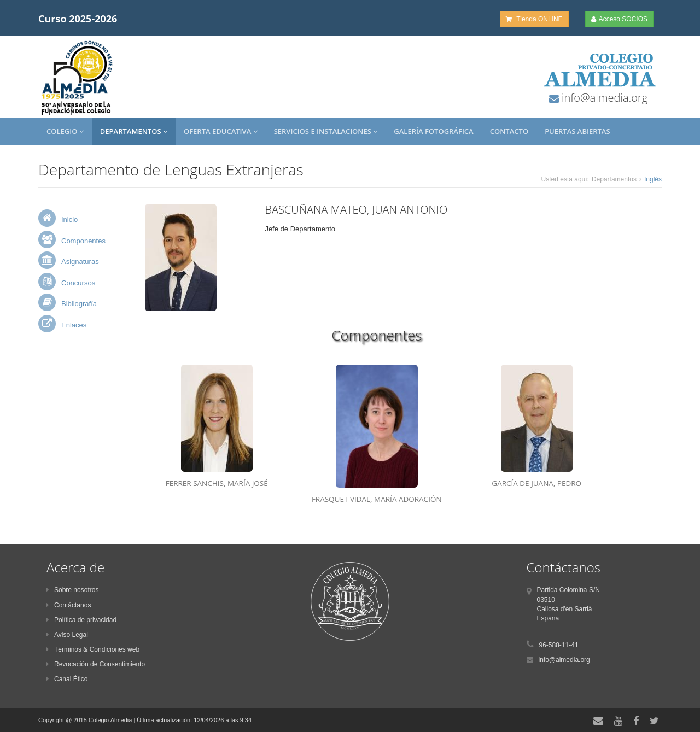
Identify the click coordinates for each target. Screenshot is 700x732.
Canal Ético (67, 679)
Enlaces (74, 325)
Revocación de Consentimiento (96, 664)
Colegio (65, 131)
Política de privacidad (81, 620)
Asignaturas (80, 262)
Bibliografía (79, 304)
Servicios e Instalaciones (326, 131)
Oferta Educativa (221, 131)
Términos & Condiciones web (93, 649)
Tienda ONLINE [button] (534, 19)
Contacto (509, 131)
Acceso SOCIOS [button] (619, 19)
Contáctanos (69, 605)
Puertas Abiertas (577, 131)
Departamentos (134, 131)
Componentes (83, 241)
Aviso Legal (67, 635)
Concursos (78, 283)
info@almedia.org (603, 98)
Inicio (69, 219)
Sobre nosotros (72, 590)
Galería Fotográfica (433, 131)
